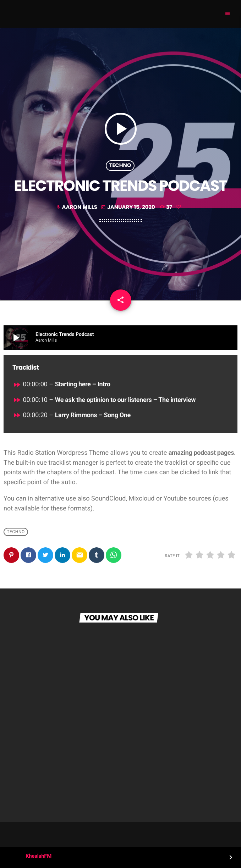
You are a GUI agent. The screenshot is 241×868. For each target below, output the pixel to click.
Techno (120, 165)
